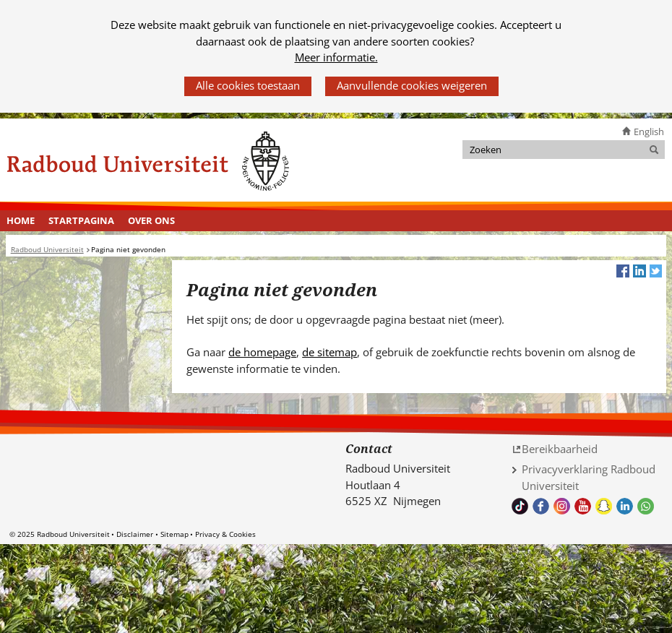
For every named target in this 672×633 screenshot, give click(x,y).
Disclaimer (135, 534)
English (649, 132)
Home (21, 220)
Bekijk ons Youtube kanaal (583, 506)
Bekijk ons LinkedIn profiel (625, 506)
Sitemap (175, 534)
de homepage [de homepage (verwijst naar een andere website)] (262, 352)
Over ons (151, 220)
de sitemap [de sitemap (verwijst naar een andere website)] (329, 352)
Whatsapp (646, 506)
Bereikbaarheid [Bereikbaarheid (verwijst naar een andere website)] (560, 449)
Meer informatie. (336, 57)
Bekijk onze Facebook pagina (541, 506)
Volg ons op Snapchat (604, 506)
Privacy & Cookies (225, 534)
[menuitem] (21, 221)
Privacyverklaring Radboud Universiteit (589, 477)
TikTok (520, 506)
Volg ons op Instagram (562, 506)
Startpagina (81, 220)
